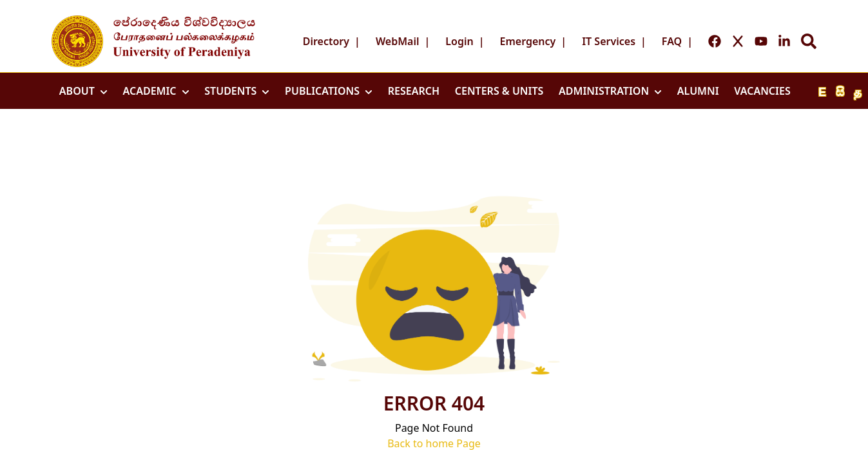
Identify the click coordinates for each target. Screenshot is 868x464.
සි (840, 92)
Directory (326, 41)
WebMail (398, 41)
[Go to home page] (77, 41)
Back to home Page (434, 443)
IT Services (609, 41)
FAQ (672, 41)
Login (459, 41)
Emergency (528, 41)
